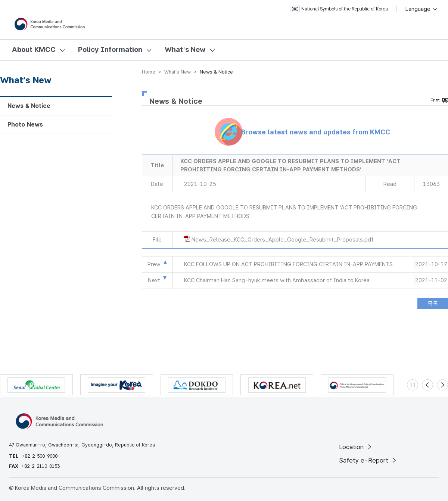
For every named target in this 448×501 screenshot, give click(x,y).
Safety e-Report (368, 460)
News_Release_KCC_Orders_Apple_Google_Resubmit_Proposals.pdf (282, 240)
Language (422, 9)
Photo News (25, 125)
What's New (185, 49)
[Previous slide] (427, 385)
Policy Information (110, 49)
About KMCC (34, 49)
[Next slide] (442, 385)
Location (356, 447)
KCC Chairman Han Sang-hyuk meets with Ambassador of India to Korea (277, 280)
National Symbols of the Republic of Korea (339, 9)
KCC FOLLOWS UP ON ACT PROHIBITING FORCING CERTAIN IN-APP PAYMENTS (288, 264)
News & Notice (29, 106)
